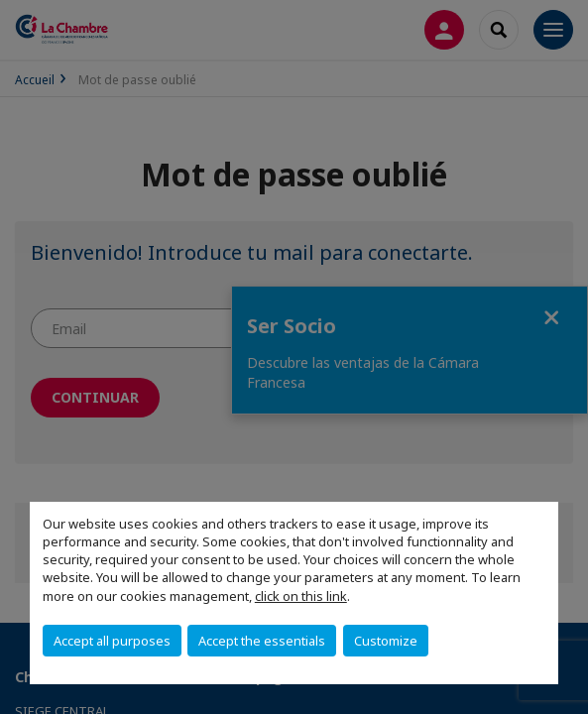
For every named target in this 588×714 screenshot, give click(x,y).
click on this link (301, 596)
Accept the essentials (262, 641)
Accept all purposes (112, 641)
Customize (386, 641)
